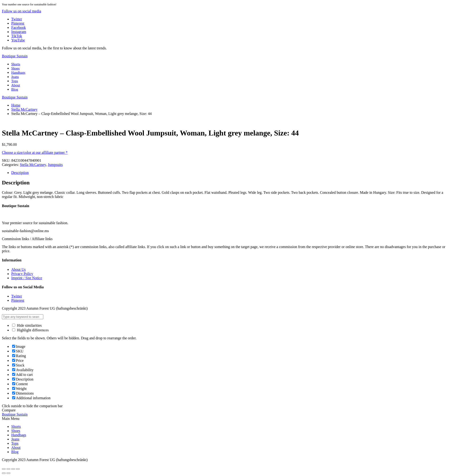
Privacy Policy (22, 274)
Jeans (15, 77)
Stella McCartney (24, 109)
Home (16, 105)
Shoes (15, 68)
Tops (15, 81)
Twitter (17, 296)
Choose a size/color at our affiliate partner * (35, 152)
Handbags (18, 73)
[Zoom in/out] (18, 469)
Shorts (16, 64)
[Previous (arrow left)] (4, 473)
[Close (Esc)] (4, 469)
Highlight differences (30, 330)
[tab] (230, 173)
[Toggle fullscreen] (13, 469)
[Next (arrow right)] (8, 473)
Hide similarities (27, 325)
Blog (15, 89)
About (16, 85)
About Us (18, 269)
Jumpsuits (55, 165)
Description (20, 173)
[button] (22, 11)
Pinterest (18, 300)
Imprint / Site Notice (27, 278)
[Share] (8, 469)
